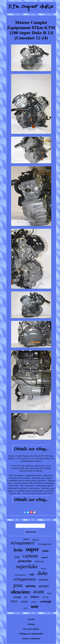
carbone (30, 556)
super (32, 549)
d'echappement (45, 544)
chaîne (34, 602)
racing (45, 597)
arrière (44, 586)
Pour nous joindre (31, 629)
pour (18, 585)
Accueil (31, 619)
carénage (46, 601)
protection (25, 561)
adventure (36, 540)
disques (35, 597)
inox (26, 597)
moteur (44, 580)
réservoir (39, 561)
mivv (14, 601)
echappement (25, 579)
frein (18, 550)
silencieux (20, 592)
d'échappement (20, 575)
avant (39, 592)
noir (35, 606)
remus (24, 601)
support (44, 557)
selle (32, 575)
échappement (23, 543)
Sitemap (31, 624)
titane (26, 539)
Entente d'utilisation (31, 638)
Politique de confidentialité (31, 634)
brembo (44, 569)
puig (17, 557)
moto (45, 551)
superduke (27, 566)
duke (43, 573)
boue (49, 593)
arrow (31, 586)
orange (17, 597)
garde (26, 608)
